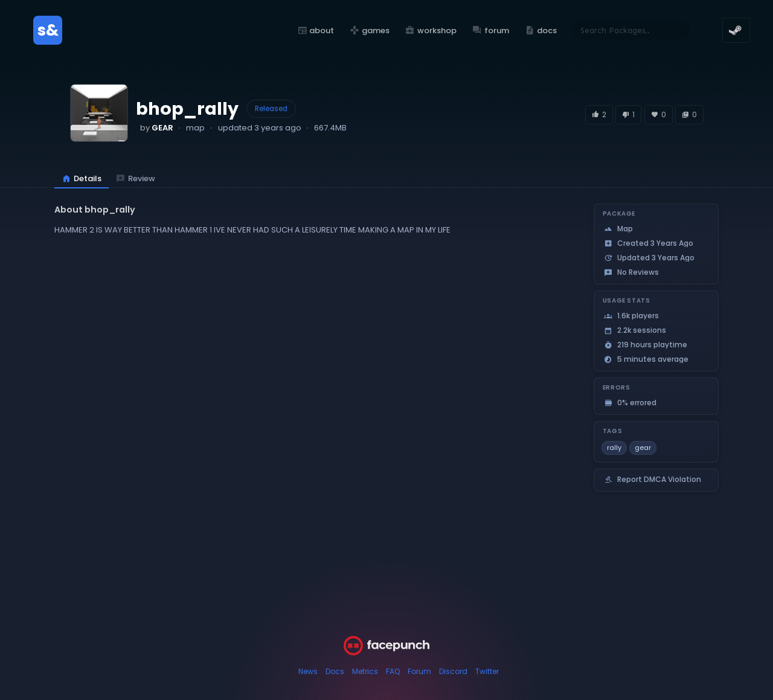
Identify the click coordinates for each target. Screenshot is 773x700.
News (308, 671)
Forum (419, 671)
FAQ (393, 671)
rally (614, 448)
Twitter (487, 671)
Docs (335, 671)
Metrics (365, 671)
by (157, 128)
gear (643, 448)
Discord (453, 671)
